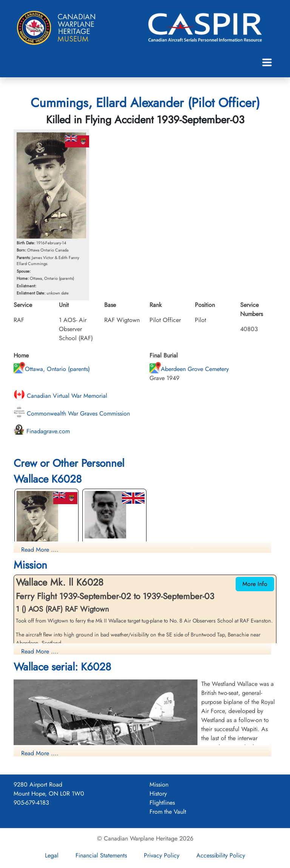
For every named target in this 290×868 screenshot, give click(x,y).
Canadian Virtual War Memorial (60, 396)
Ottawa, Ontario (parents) (52, 369)
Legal (52, 855)
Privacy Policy (162, 855)
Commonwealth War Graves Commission (72, 413)
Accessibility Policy (221, 855)
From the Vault (168, 812)
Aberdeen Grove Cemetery (189, 369)
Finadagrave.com (42, 431)
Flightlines (162, 803)
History (158, 794)
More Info (255, 584)
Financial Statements (101, 855)
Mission (159, 784)
